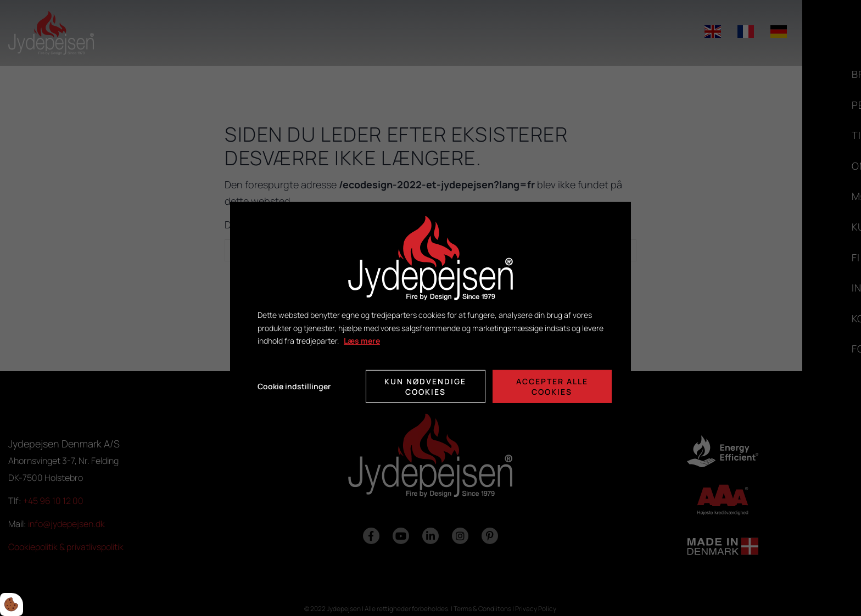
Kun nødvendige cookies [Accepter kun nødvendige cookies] (425, 387)
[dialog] (431, 308)
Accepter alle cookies (552, 387)
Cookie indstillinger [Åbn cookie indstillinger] (294, 386)
